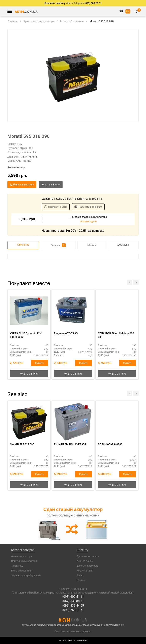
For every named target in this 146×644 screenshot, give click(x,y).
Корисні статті (85, 571)
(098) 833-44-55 (73, 605)
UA (128, 11)
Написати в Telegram (88, 207)
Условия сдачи (88, 221)
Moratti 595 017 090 (22, 444)
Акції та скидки (85, 561)
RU (121, 11)
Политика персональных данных (73, 631)
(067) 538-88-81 (73, 601)
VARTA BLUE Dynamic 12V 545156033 (26, 335)
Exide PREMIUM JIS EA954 (70, 444)
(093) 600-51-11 (73, 597)
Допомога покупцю (87, 566)
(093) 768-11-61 (73, 610)
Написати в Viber (56, 207)
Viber (69, 3)
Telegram (79, 3)
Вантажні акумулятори (24, 561)
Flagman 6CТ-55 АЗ (66, 333)
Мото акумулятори (22, 571)
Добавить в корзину (22, 184)
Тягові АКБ (17, 566)
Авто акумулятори (21, 556)
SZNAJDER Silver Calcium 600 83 (116, 335)
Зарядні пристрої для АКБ (26, 575)
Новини (81, 580)
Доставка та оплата (88, 556)
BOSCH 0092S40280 (110, 444)
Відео (80, 575)
